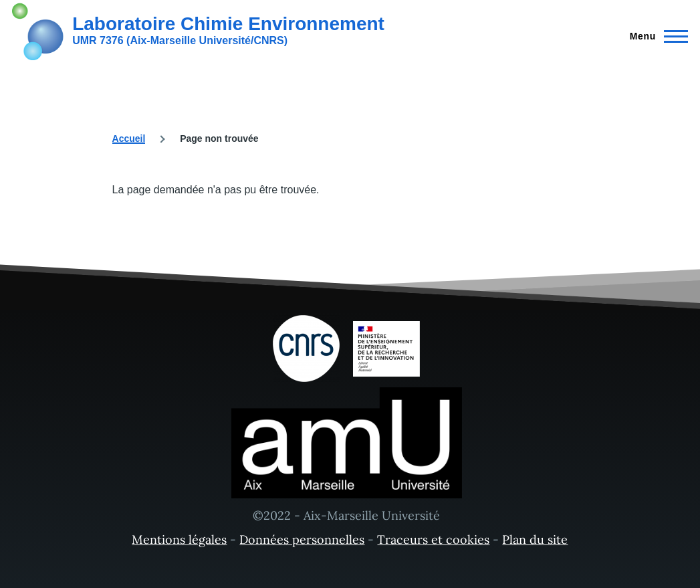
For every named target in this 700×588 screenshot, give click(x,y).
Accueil (129, 138)
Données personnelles (302, 540)
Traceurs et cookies (433, 540)
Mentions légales (179, 540)
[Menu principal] (655, 36)
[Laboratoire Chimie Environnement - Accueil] (198, 30)
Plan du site (535, 540)
